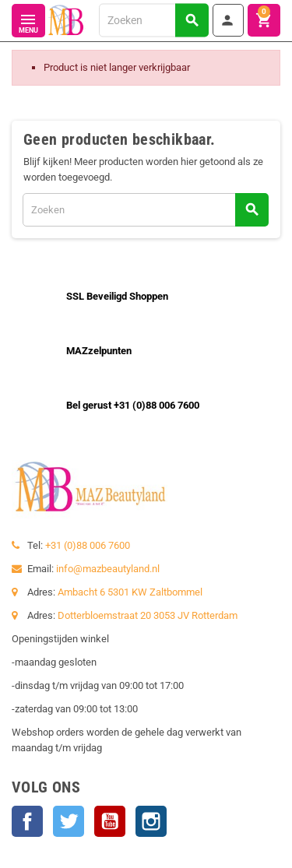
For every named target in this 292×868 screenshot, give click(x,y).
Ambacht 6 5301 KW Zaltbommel (130, 592)
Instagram (151, 821)
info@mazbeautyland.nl (108, 569)
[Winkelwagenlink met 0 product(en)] (264, 20)
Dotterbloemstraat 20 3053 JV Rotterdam (148, 615)
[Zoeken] (153, 20)
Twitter (69, 821)
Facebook (27, 821)
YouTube (110, 821)
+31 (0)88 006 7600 (88, 545)
